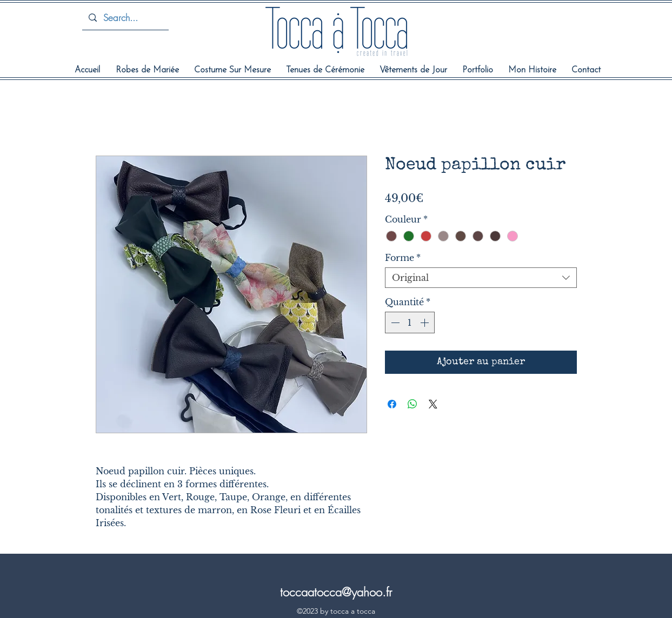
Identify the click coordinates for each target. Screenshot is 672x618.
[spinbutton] (410, 323)
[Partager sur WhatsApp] (412, 404)
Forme (403, 258)
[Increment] (425, 323)
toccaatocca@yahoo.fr (336, 592)
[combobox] (481, 278)
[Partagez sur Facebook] (392, 404)
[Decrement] (394, 323)
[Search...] (125, 18)
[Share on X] (433, 404)
